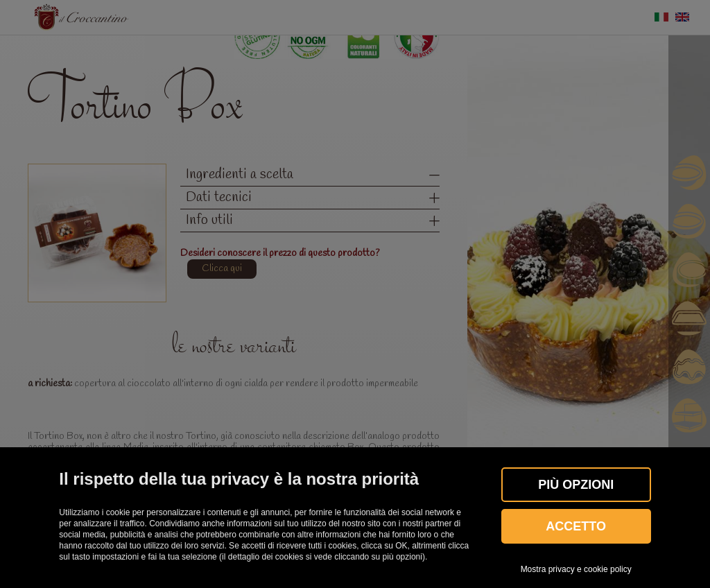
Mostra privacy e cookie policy (576, 569)
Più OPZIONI (576, 485)
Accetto (576, 526)
